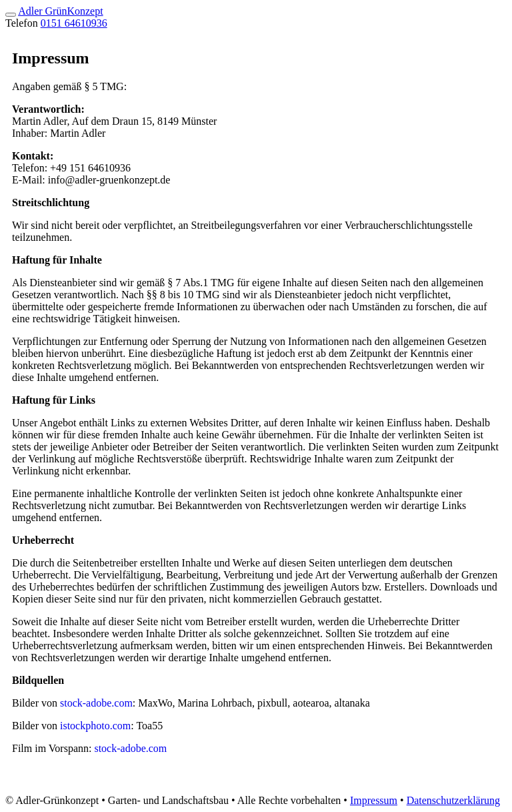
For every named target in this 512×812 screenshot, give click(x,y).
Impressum (374, 800)
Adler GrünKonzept (61, 11)
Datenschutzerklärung (453, 800)
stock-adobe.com (96, 703)
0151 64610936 (74, 23)
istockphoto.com (95, 726)
